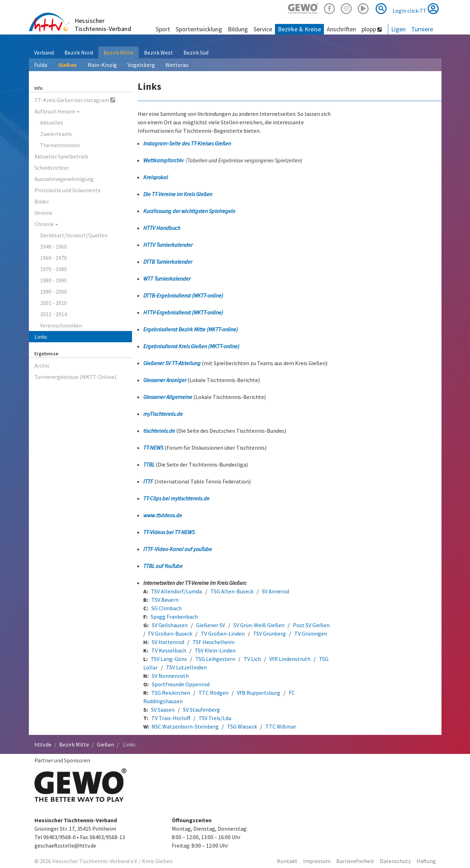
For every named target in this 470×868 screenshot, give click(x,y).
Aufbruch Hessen (57, 111)
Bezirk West (158, 52)
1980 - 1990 (54, 280)
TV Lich (252, 659)
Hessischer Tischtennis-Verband (103, 25)
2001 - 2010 (54, 303)
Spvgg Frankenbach (174, 617)
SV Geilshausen (171, 625)
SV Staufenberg (202, 710)
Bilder (42, 201)
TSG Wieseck (242, 726)
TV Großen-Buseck (170, 633)
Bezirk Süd (196, 52)
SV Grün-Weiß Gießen (259, 625)
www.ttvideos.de (163, 515)
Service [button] (263, 29)
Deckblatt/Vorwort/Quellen (74, 235)
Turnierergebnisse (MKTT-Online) (75, 377)
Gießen (67, 65)
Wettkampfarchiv (163, 160)
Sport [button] (163, 29)
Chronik (46, 224)
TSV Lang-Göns (169, 659)
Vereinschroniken (61, 325)
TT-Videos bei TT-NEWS (169, 532)
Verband (44, 52)
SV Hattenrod (168, 642)
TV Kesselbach (169, 650)
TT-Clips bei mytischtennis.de (176, 498)
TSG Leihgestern (215, 659)
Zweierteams (56, 134)
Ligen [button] (398, 29)
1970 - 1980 (54, 269)
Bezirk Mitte (118, 52)
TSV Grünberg (270, 633)
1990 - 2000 (54, 292)
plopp (372, 29)
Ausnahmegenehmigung (64, 179)
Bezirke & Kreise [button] (299, 29)
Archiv (42, 366)
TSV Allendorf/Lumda (177, 591)
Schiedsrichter (52, 168)
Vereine (43, 213)
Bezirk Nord (79, 52)
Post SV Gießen (311, 625)
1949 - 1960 (54, 246)
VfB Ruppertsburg (259, 693)
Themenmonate (60, 145)
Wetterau (177, 65)
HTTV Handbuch (162, 228)
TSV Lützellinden (186, 667)
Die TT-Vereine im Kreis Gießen (178, 194)
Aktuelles (52, 123)
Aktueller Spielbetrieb (61, 156)
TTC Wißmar (281, 726)
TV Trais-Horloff (172, 718)
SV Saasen (163, 710)
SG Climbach (167, 608)
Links (41, 337)
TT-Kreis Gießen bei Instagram (75, 100)
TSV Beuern (165, 600)
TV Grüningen (311, 633)
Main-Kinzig (102, 65)
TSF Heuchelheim (214, 642)
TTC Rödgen (214, 693)
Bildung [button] (238, 29)
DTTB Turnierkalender (168, 262)
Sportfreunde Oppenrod (181, 684)
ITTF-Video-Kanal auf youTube (178, 549)
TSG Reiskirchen (171, 693)
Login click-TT (416, 8)
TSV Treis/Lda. (215, 718)
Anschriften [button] (341, 29)
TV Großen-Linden (223, 633)
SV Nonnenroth (170, 676)
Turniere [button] (422, 29)
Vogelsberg (141, 65)
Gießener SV (211, 625)
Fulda (41, 65)
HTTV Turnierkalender (168, 245)
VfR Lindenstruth (290, 659)
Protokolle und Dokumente (68, 190)
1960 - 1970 (54, 258)
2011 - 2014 (54, 314)
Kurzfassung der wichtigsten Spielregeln (189, 211)
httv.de (43, 744)
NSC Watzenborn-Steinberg (185, 726)
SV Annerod (275, 591)
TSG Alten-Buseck (232, 591)
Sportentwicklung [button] (199, 29)
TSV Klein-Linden (215, 650)
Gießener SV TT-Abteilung (173, 363)
